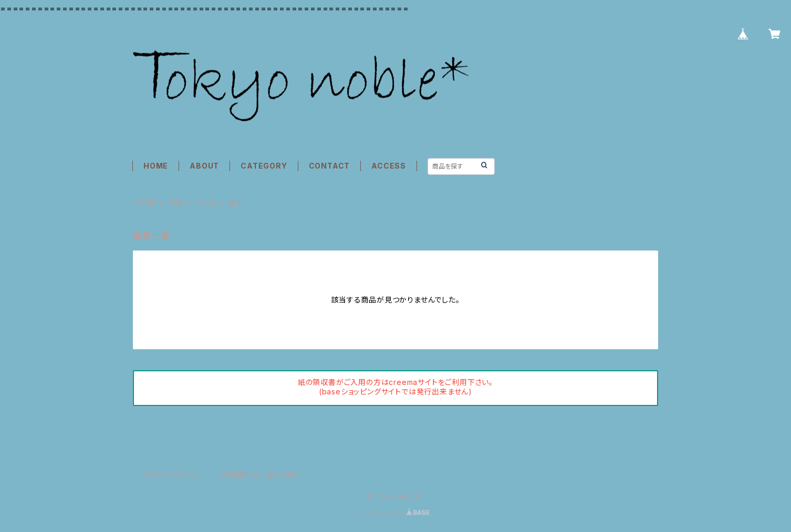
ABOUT (204, 166)
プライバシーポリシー (172, 475)
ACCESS (389, 166)
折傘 (176, 203)
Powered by (395, 513)
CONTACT (330, 166)
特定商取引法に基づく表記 (259, 475)
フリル (205, 203)
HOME (156, 166)
